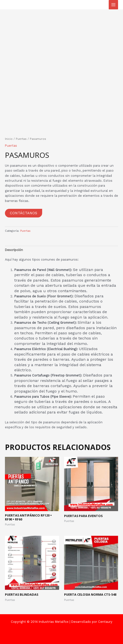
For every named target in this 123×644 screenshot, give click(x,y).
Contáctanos (24, 213)
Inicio (9, 139)
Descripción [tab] (14, 250)
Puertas (21, 139)
